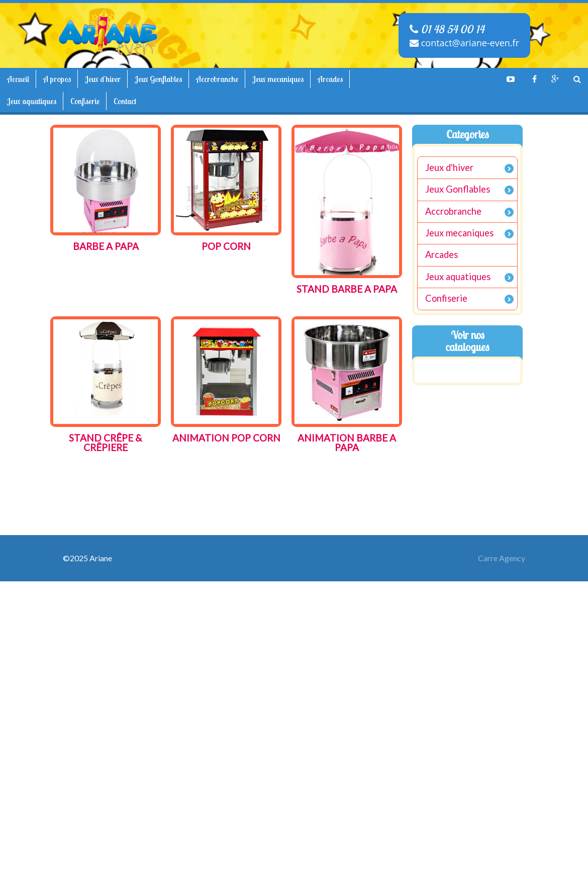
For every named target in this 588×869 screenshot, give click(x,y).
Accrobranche (217, 79)
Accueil (18, 79)
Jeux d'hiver (103, 79)
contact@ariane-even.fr (464, 43)
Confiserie (85, 101)
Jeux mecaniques (278, 79)
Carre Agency (502, 558)
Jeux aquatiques (32, 101)
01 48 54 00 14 (447, 29)
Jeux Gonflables (158, 79)
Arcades (330, 79)
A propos (57, 79)
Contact (125, 101)
